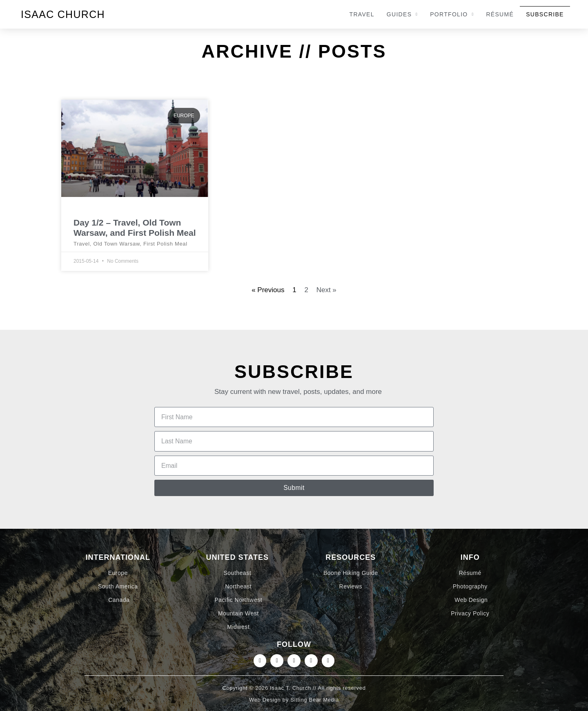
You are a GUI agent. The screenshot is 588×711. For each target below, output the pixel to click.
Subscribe (545, 14)
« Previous (268, 290)
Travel (362, 14)
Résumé (500, 14)
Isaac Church (63, 14)
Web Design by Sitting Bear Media (294, 706)
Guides (402, 14)
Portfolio (452, 14)
